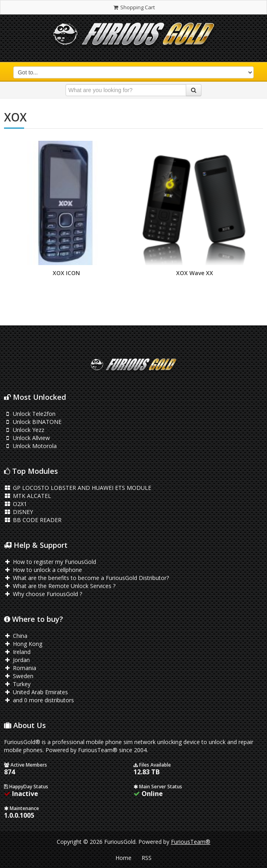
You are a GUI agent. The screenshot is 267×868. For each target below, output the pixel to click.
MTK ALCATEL (28, 496)
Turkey (17, 684)
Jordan (17, 660)
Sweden (19, 676)
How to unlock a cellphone (43, 570)
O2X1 (15, 504)
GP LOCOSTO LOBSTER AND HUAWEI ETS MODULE (78, 488)
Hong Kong (23, 644)
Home (123, 858)
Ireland (17, 652)
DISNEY (18, 512)
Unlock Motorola (30, 446)
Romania (20, 668)
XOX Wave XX (195, 273)
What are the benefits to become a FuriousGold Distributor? (86, 578)
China (16, 636)
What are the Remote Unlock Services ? (60, 586)
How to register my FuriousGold (50, 562)
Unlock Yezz (24, 430)
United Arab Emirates (36, 692)
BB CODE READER (33, 520)
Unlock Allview (27, 438)
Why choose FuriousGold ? (43, 594)
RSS (147, 858)
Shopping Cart (133, 7)
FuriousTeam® (191, 842)
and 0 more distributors (39, 700)
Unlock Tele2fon (30, 414)
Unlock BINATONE (33, 422)
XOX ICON (66, 273)
